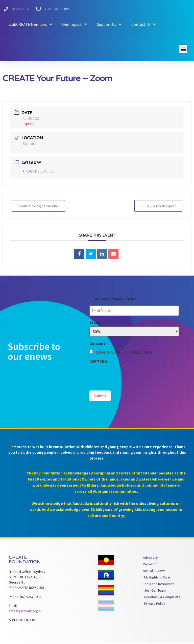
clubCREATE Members (30, 24)
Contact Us (143, 24)
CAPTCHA (98, 363)
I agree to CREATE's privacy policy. (123, 354)
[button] (183, 50)
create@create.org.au (26, 612)
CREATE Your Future (38, 173)
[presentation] (128, 377)
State (95, 324)
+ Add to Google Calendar (39, 207)
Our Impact (75, 24)
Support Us (109, 24)
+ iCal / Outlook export (158, 207)
